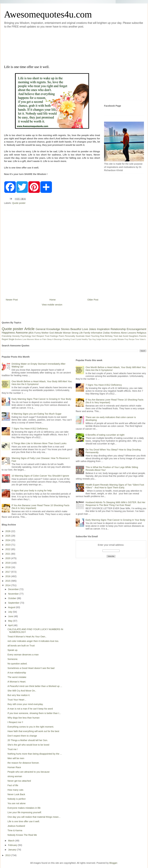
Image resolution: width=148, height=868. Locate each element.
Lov (109, 339)
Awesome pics (25, 333)
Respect (40, 336)
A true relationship (17, 673)
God (52, 333)
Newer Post (12, 300)
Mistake (121, 339)
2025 (8, 536)
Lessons (132, 333)
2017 (8, 572)
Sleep (49, 339)
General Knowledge (48, 329)
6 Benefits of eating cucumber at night (105, 435)
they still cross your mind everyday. (25, 704)
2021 (8, 554)
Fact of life (13, 785)
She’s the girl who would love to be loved (28, 745)
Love (85, 329)
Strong (75, 333)
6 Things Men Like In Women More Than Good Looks (39, 443)
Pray (126, 339)
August (12, 607)
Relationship (118, 329)
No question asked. (17, 664)
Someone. (13, 659)
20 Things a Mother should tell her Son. (28, 740)
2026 (8, 531)
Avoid (126, 336)
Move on (38, 339)
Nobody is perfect (17, 799)
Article (29, 329)
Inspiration (103, 329)
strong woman (15, 776)
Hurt (34, 336)
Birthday (109, 336)
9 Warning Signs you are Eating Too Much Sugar (36, 414)
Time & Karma (15, 830)
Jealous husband (16, 826)
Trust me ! (13, 749)
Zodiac (106, 333)
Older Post (93, 300)
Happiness (8, 333)
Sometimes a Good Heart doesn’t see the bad (31, 668)
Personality (70, 336)
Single (11, 339)
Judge (99, 339)
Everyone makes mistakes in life (24, 808)
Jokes (92, 329)
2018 (8, 567)
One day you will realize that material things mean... (34, 817)
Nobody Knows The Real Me (22, 835)
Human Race (14, 767)
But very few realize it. (19, 695)
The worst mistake (17, 677)
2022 (8, 549)
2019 (8, 563)
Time (137, 339)
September (14, 603)
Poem (61, 336)
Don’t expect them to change (22, 736)
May (11, 621)
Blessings (58, 339)
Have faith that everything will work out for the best (33, 731)
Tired (116, 336)
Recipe (132, 339)
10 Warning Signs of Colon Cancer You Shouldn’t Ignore (40, 476)
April (11, 625)
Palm (44, 339)
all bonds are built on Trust (21, 646)
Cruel (73, 339)
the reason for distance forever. (23, 763)
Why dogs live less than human (24, 718)
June (11, 616)
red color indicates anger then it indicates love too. (33, 641)
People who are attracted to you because (29, 772)
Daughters (134, 336)
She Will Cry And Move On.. (22, 691)
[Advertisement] (46, 46)
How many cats (15, 790)
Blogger (113, 863)
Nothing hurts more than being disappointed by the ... (35, 754)
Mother (45, 333)
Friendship (7, 336)
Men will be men (16, 758)
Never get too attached (19, 781)
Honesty (16, 336)
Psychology (26, 336)
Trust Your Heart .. (17, 700)
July (10, 612)
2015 (8, 581)
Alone (124, 333)
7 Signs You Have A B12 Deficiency (30, 429)
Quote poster (19, 203)
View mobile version (52, 305)
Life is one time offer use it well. (24, 821)
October (13, 598)
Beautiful (76, 329)
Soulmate (80, 336)
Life (81, 333)
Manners (31, 339)
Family (87, 333)
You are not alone (17, 803)
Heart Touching (92, 336)
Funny (38, 333)
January (13, 850)
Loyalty (114, 339)
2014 (8, 585)
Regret (5, 339)
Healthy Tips (87, 339)
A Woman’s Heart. (17, 682)
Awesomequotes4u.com (48, 14)
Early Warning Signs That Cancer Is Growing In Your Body (41, 399)
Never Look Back (16, 794)
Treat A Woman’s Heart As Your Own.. (27, 637)
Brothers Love (21, 339)
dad (120, 336)
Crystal (78, 339)
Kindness (115, 333)
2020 (8, 558)
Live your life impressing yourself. (25, 812)
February (13, 845)
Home (53, 300)
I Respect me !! (15, 722)
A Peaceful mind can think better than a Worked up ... (35, 686)
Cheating (66, 339)
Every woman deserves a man (23, 655)
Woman (67, 333)
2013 (8, 855)
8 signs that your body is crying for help (32, 491)
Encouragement (136, 329)
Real (102, 336)
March (12, 841)
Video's (143, 339)
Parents (143, 336)
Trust (47, 336)
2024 (8, 540)
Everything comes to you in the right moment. (31, 727)
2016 (8, 576)
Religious (142, 333)
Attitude (58, 333)
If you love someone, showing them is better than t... (34, 713)
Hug (94, 339)
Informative (97, 333)
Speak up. (13, 650)
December (14, 589)
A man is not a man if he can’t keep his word (30, 709)
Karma (104, 339)
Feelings (54, 336)
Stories (65, 329)
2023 (8, 545)
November (14, 594)
